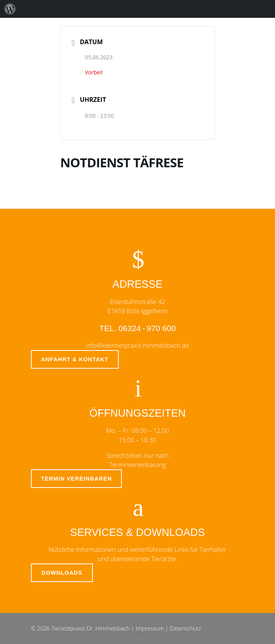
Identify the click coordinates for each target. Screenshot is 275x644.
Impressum (150, 628)
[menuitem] (10, 9)
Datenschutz (185, 628)
